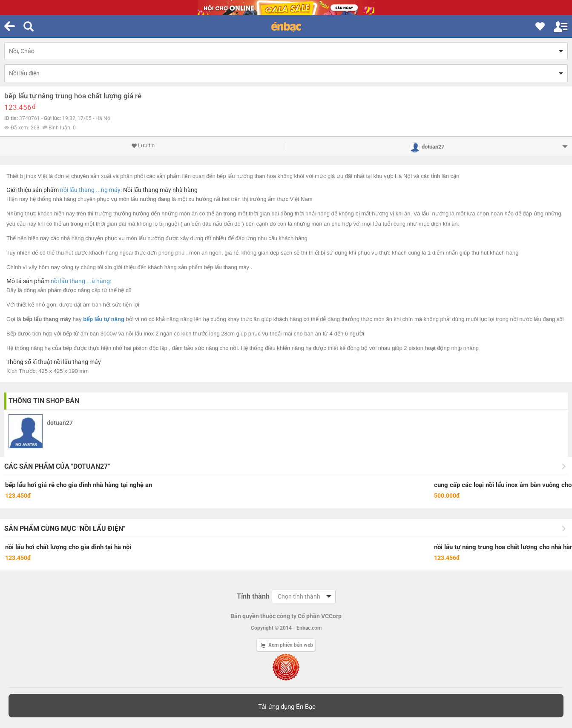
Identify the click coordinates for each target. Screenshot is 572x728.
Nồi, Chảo (22, 51)
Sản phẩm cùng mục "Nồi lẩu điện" (65, 529)
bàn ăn (313, 334)
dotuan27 (60, 423)
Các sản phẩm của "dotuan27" (57, 466)
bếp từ (71, 334)
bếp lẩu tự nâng (104, 319)
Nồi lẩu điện (24, 73)
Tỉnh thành (253, 596)
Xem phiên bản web (287, 645)
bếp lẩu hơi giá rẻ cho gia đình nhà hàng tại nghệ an (79, 485)
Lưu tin (143, 146)
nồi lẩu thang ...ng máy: (91, 190)
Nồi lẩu (132, 190)
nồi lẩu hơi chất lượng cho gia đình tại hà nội (68, 547)
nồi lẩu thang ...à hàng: (81, 281)
